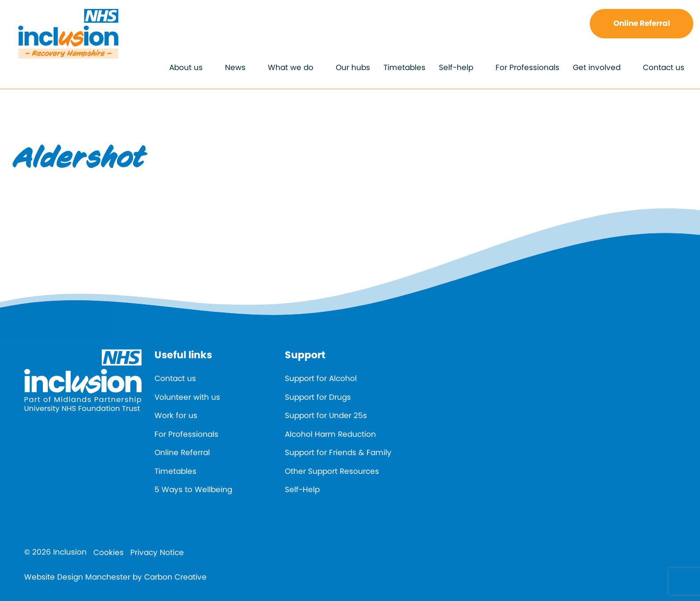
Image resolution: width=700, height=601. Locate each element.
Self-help (456, 67)
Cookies (108, 552)
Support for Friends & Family (338, 452)
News (235, 67)
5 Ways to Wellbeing (193, 489)
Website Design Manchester (77, 577)
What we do (291, 67)
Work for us (176, 415)
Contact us (664, 67)
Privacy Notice (157, 552)
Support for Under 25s (326, 415)
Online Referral (642, 23)
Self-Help (302, 489)
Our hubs (353, 67)
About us (186, 67)
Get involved (597, 67)
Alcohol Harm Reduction (330, 434)
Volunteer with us (187, 397)
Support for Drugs (318, 397)
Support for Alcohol (321, 378)
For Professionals (527, 67)
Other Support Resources (332, 471)
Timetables (404, 67)
